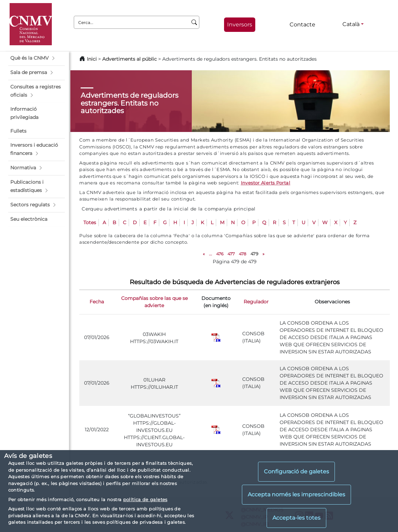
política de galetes (145, 499)
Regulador (256, 302)
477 (231, 254)
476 (220, 254)
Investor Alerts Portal (266, 183)
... (210, 254)
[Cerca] (194, 22)
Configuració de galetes (296, 471)
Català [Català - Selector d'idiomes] (351, 24)
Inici (92, 59)
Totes (90, 222)
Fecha (97, 302)
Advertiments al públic (130, 59)
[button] (37, 58)
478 (243, 254)
